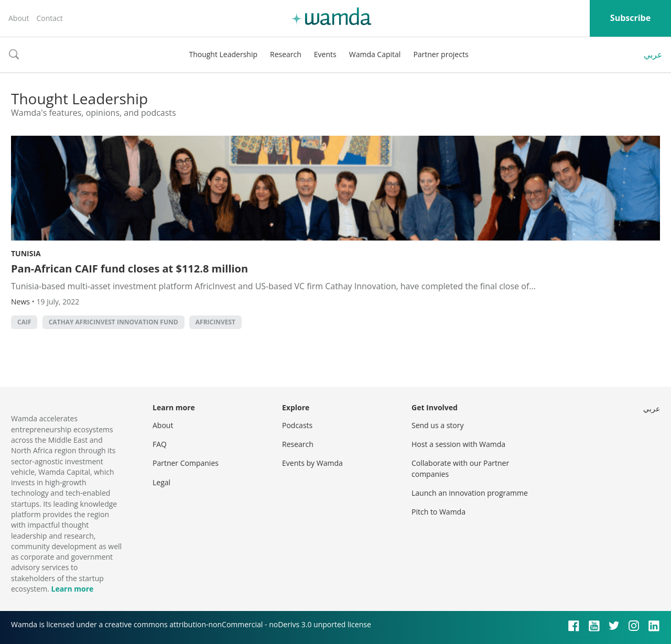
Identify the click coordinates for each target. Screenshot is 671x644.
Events (325, 54)
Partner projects (441, 54)
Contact (49, 18)
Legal (161, 482)
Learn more (72, 589)
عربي (653, 54)
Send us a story (437, 425)
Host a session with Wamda (458, 444)
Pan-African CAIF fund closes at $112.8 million (129, 269)
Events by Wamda (312, 463)
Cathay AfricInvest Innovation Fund (113, 322)
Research (286, 54)
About (19, 18)
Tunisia (26, 253)
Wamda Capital (375, 54)
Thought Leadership (223, 54)
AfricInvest (215, 322)
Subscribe (630, 18)
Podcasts (297, 425)
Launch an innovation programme (470, 493)
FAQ (160, 444)
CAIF (24, 322)
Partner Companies (186, 463)
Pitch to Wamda (439, 512)
